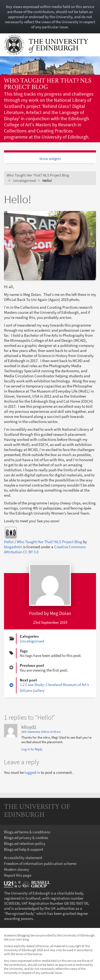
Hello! (9, 542)
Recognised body (20, 913)
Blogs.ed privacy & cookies (26, 838)
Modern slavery (17, 869)
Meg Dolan (61, 613)
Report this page (18, 875)
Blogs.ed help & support (24, 849)
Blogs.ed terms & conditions (27, 832)
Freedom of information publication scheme (40, 863)
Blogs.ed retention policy (25, 843)
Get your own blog (16, 939)
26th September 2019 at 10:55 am (41, 732)
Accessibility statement (23, 858)
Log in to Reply (32, 749)
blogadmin (13, 547)
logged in (32, 772)
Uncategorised (25, 181)
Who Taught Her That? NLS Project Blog (48, 84)
